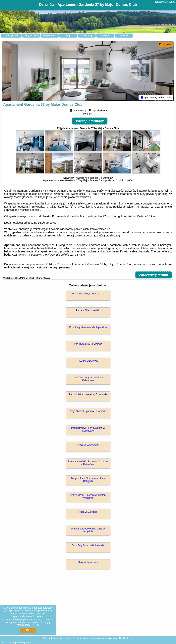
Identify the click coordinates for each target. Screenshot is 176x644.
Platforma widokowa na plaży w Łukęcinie (88, 530)
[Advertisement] (88, 607)
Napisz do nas (126, 638)
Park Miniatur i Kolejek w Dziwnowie (88, 394)
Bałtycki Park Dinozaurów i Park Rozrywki (88, 480)
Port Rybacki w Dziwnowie (88, 344)
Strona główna (11, 35)
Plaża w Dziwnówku (88, 445)
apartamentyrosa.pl (165, 2)
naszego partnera (59, 267)
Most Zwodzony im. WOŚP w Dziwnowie (88, 379)
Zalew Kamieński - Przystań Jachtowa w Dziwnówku (88, 463)
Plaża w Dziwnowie (88, 361)
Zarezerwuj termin (154, 275)
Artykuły (124, 35)
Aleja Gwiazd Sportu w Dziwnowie (88, 411)
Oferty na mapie (31, 35)
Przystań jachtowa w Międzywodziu (88, 327)
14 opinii (119, 180)
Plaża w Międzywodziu (88, 310)
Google (9, 611)
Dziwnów (165, 44)
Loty (68, 35)
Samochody (87, 35)
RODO (35, 625)
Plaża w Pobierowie (88, 562)
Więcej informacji (90, 121)
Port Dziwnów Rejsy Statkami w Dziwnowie (88, 429)
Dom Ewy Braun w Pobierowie (88, 545)
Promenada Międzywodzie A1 (88, 294)
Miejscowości (50, 35)
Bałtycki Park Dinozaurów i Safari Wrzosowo (88, 496)
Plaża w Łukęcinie (88, 512)
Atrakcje (105, 35)
